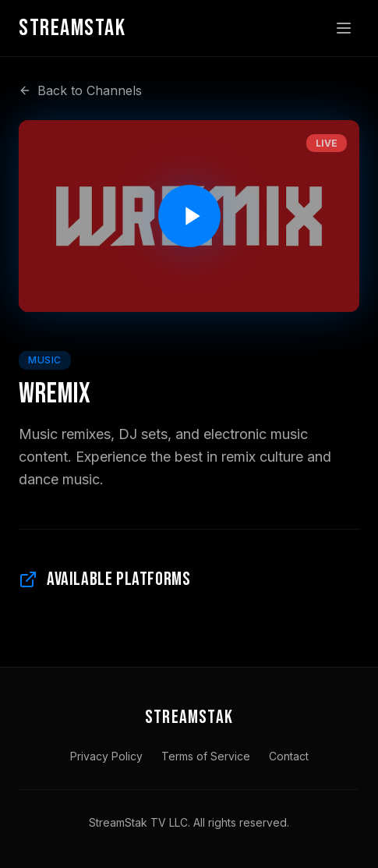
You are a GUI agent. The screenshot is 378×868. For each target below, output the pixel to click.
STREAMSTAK (189, 717)
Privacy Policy (106, 756)
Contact (289, 756)
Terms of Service (206, 756)
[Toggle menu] (344, 28)
